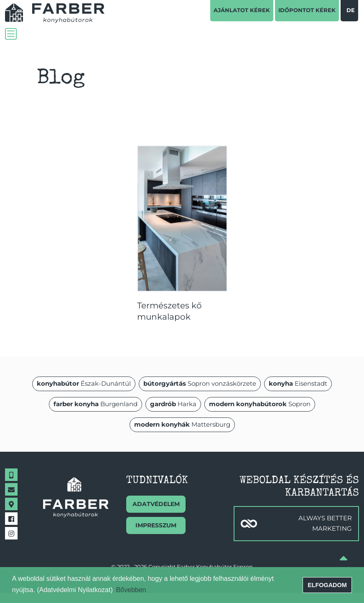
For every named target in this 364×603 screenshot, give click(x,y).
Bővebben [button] (131, 590)
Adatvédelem (156, 504)
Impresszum (156, 525)
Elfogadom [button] (327, 585)
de (351, 10)
